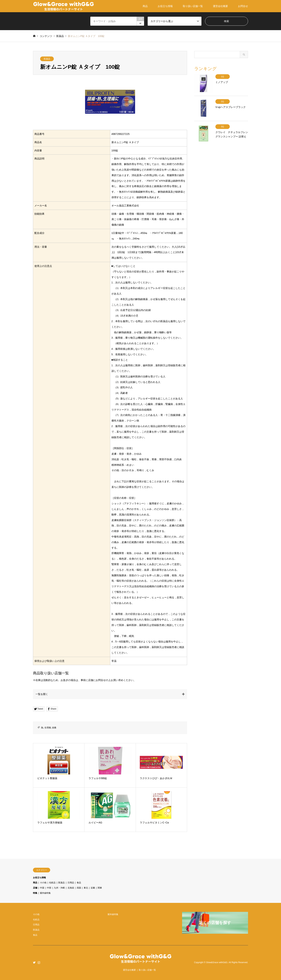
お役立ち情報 (165, 6)
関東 (100, 888)
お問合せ (243, 6)
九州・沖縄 (59, 888)
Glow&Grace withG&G (217, 963)
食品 (79, 883)
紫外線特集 (45, 893)
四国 (79, 888)
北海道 (71, 888)
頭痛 (54, 728)
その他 (43, 883)
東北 (86, 888)
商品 (145, 6)
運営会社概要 (220, 6)
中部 (49, 888)
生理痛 (48, 728)
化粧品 (52, 883)
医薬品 (47, 59)
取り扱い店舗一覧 (193, 6)
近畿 (93, 888)
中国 (42, 888)
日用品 (71, 883)
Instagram (39, 962)
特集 (35, 893)
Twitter (34, 962)
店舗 (35, 888)
